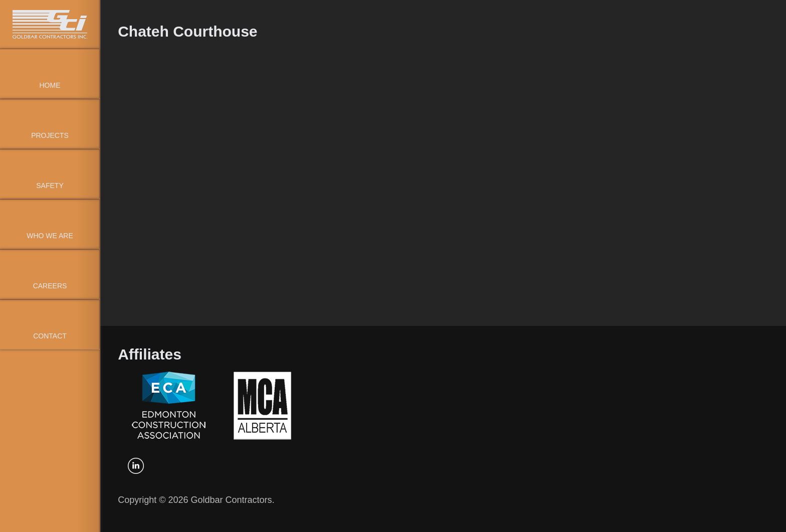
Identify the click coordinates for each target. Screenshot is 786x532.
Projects (50, 135)
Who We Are (50, 236)
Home (50, 85)
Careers (50, 286)
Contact (50, 336)
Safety (50, 186)
